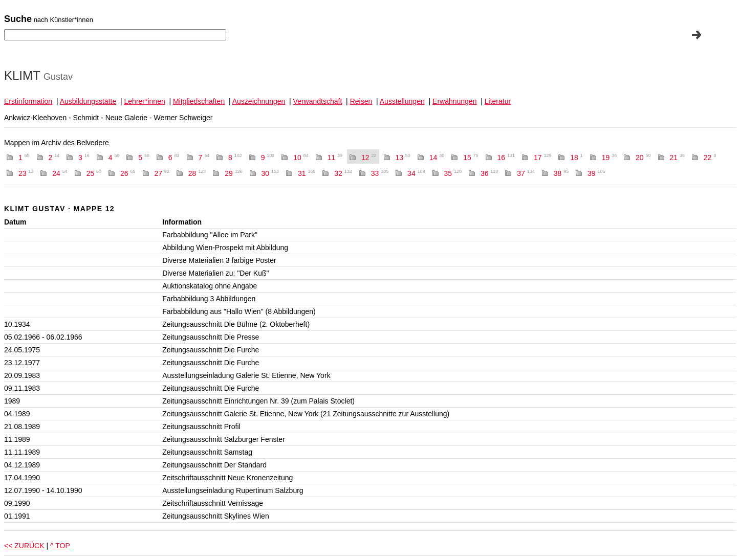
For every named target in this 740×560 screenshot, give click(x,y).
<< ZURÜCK (24, 546)
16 (506, 158)
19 (609, 158)
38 (561, 173)
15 (471, 158)
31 (307, 173)
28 (197, 173)
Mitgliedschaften (199, 101)
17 (543, 158)
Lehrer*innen (145, 101)
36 (489, 173)
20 (643, 158)
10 (301, 158)
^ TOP (60, 546)
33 (380, 173)
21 (677, 158)
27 (161, 173)
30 (270, 173)
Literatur (498, 101)
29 (234, 173)
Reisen (361, 101)
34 (416, 173)
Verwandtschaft (318, 101)
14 (437, 158)
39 (596, 173)
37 (526, 173)
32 (343, 173)
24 (60, 173)
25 (94, 173)
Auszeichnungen (259, 101)
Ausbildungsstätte (88, 101)
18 (576, 158)
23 (26, 173)
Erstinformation (28, 101)
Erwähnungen (454, 101)
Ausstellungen (402, 101)
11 (335, 158)
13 (402, 158)
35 (453, 173)
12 (369, 158)
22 (710, 158)
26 (128, 173)
